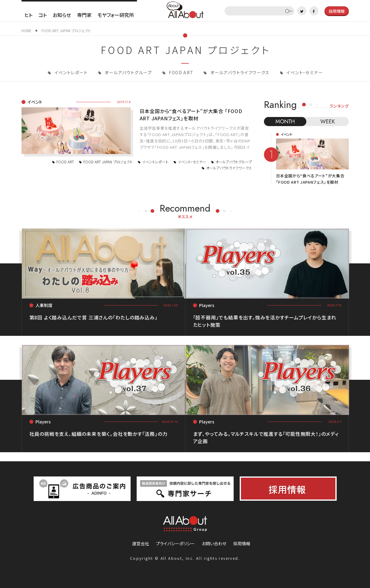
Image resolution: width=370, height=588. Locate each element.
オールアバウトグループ (128, 72)
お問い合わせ (214, 543)
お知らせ (62, 15)
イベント (35, 102)
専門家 (84, 15)
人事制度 (44, 305)
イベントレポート (70, 72)
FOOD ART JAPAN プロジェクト (108, 162)
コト (43, 15)
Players (207, 305)
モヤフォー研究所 (116, 15)
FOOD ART (181, 72)
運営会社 (141, 543)
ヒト (28, 15)
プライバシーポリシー (175, 543)
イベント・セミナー (304, 72)
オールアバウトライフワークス (239, 72)
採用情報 (242, 543)
